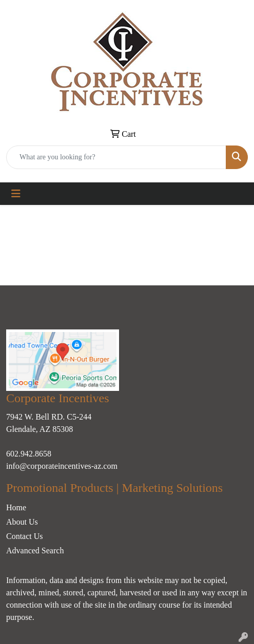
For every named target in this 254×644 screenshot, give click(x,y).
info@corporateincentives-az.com (62, 466)
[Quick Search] (116, 157)
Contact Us (25, 536)
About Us (22, 522)
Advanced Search (35, 550)
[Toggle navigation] (16, 194)
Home (16, 507)
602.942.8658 (29, 454)
